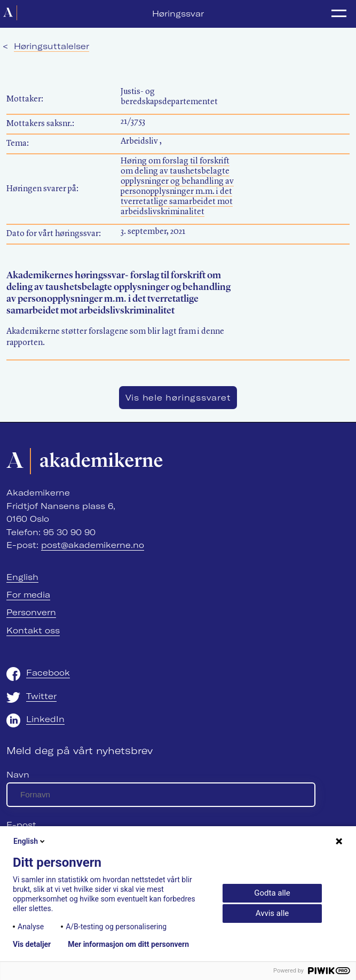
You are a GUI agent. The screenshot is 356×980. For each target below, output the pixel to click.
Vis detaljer (32, 944)
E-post (21, 825)
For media (28, 595)
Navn (18, 775)
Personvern (31, 612)
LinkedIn (45, 719)
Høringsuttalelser (52, 46)
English (22, 577)
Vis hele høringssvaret (178, 398)
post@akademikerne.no (93, 545)
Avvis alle (272, 913)
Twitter (41, 696)
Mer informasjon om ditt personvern (128, 944)
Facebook (48, 673)
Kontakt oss (33, 630)
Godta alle (272, 893)
